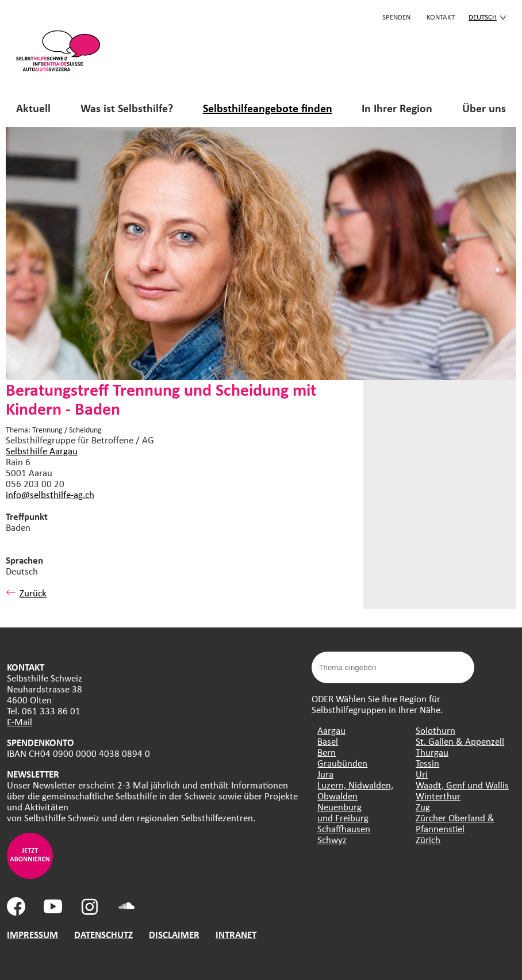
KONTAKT (441, 17)
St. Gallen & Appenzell (460, 741)
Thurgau (432, 752)
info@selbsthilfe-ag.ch (50, 494)
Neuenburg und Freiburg (343, 812)
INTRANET (236, 934)
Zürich (428, 839)
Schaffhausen (344, 828)
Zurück (26, 593)
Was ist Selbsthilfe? (127, 108)
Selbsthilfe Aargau (42, 451)
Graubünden (342, 763)
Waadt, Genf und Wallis (462, 785)
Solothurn (435, 730)
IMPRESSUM (32, 934)
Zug (423, 807)
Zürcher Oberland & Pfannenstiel (455, 823)
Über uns (484, 108)
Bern (327, 752)
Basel (328, 741)
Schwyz (332, 839)
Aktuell (33, 108)
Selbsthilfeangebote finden (268, 108)
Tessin (427, 763)
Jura (325, 774)
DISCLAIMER (174, 934)
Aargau (331, 730)
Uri (422, 774)
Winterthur (438, 796)
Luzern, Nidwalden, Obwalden (355, 790)
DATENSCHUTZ (103, 934)
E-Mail (20, 721)
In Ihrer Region (397, 108)
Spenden (396, 17)
